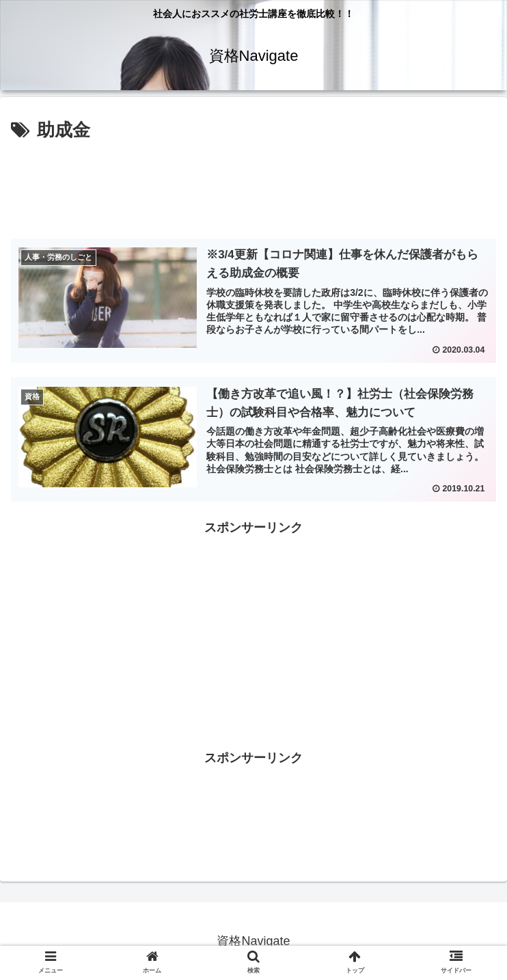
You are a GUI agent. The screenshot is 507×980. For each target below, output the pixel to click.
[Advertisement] (253, 187)
